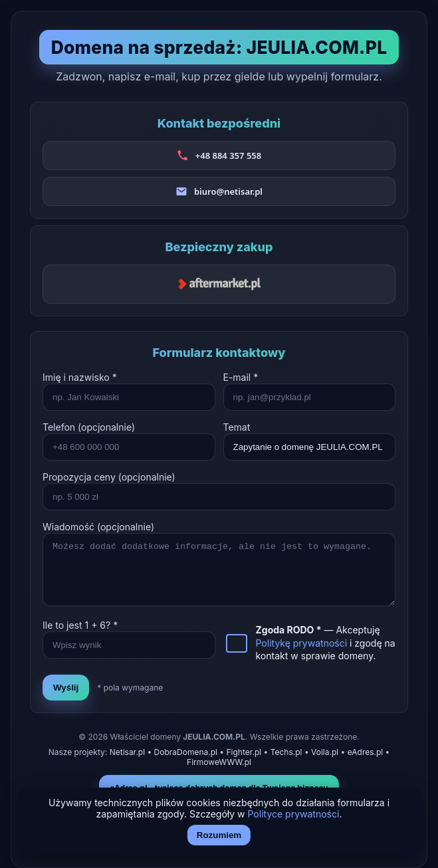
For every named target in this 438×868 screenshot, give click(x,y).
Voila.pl (325, 752)
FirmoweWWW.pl (219, 762)
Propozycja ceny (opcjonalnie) (109, 477)
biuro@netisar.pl (228, 191)
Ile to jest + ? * (80, 625)
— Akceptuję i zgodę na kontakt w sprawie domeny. (326, 643)
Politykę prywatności (302, 643)
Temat (237, 427)
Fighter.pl (244, 752)
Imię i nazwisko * (80, 377)
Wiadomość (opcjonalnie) (98, 527)
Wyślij (66, 688)
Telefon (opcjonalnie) (89, 427)
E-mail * (241, 377)
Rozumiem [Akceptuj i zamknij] (219, 835)
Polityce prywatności (294, 814)
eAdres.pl (366, 752)
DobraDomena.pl (186, 752)
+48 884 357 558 (228, 156)
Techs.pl (286, 752)
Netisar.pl (127, 752)
